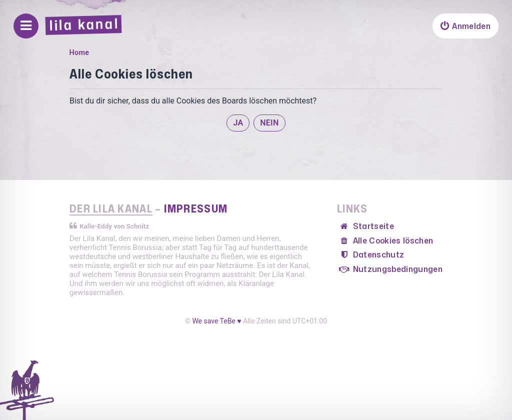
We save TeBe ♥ (216, 321)
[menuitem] (465, 26)
